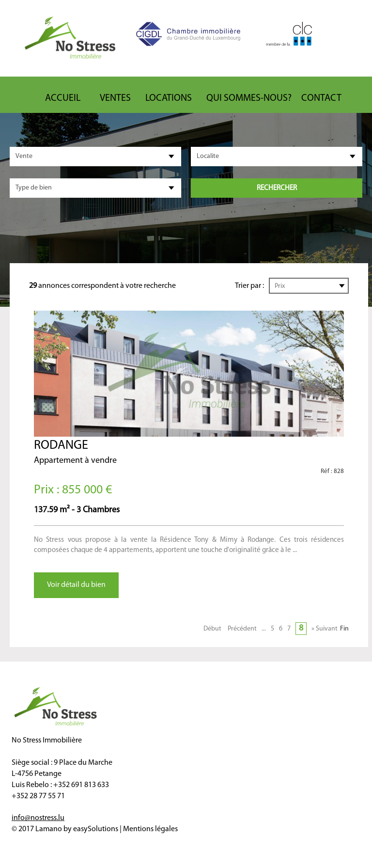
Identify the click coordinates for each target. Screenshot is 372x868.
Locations (169, 98)
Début (212, 629)
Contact (321, 98)
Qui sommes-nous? (249, 98)
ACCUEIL (63, 98)
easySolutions (96, 829)
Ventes (115, 98)
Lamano (49, 829)
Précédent (242, 629)
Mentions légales (150, 829)
